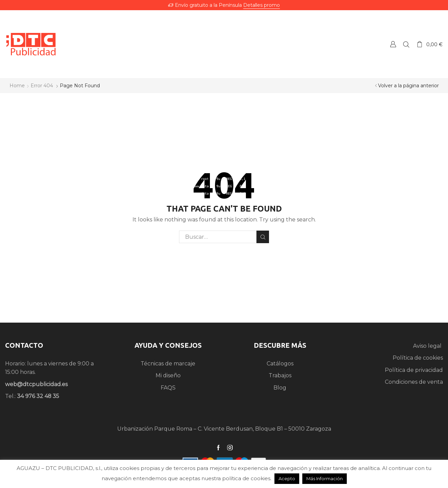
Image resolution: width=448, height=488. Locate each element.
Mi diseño (168, 375)
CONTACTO (24, 345)
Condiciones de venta (414, 382)
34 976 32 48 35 (38, 396)
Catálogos (280, 364)
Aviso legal (428, 346)
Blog (280, 388)
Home (17, 86)
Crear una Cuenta (393, 44)
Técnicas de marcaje (168, 364)
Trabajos (280, 375)
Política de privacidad (414, 370)
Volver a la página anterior (408, 86)
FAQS (168, 388)
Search (263, 237)
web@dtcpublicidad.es (36, 384)
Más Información (325, 478)
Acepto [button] (287, 478)
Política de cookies (418, 358)
